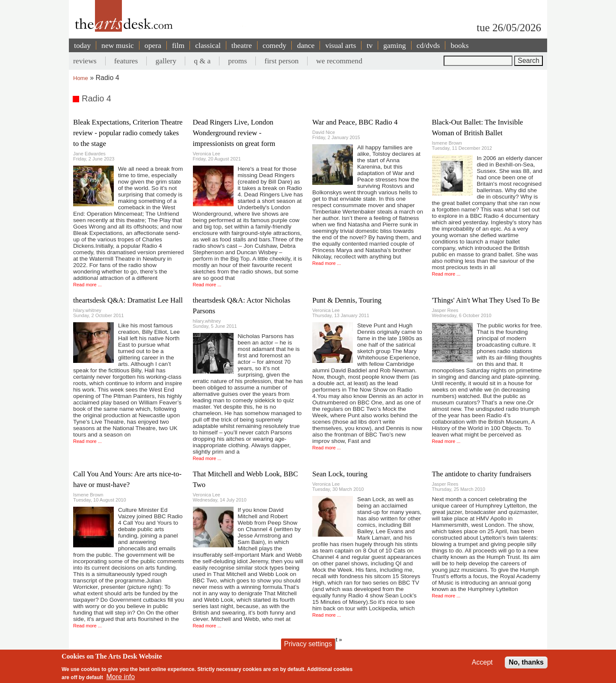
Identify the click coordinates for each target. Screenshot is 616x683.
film (178, 45)
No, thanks (526, 662)
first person (281, 61)
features (126, 61)
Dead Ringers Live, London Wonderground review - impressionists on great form (234, 133)
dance (306, 45)
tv (370, 45)
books (459, 45)
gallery (166, 61)
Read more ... (87, 285)
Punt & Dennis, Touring (347, 300)
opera (153, 45)
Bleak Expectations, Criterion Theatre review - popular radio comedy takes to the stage (128, 133)
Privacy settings (308, 644)
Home (81, 78)
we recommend (339, 61)
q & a (202, 61)
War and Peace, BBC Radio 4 (355, 122)
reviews (85, 61)
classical (208, 45)
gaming (395, 45)
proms (237, 61)
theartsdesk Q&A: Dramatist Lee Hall (128, 300)
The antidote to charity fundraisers (482, 474)
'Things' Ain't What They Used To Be (486, 300)
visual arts (341, 45)
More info (121, 677)
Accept (482, 662)
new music (118, 45)
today (82, 45)
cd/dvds (428, 45)
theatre (242, 45)
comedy (275, 45)
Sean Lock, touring (340, 474)
